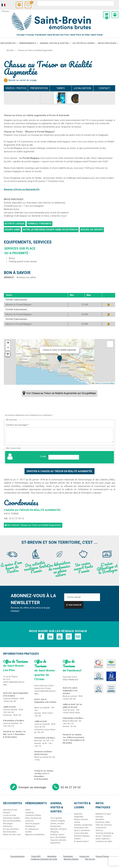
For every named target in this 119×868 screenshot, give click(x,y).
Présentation (39, 88)
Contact (104, 88)
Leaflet (96, 383)
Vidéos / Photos (16, 88)
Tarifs (61, 88)
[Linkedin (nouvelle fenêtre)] (50, 636)
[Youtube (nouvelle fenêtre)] (60, 636)
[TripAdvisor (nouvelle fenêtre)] (78, 636)
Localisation (82, 88)
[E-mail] (64, 457)
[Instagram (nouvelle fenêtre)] (69, 636)
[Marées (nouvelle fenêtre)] (111, 689)
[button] (106, 15)
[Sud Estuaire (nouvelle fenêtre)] (111, 664)
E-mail (44, 456)
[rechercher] (76, 3)
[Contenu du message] (59, 435)
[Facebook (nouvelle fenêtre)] (41, 636)
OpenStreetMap (108, 383)
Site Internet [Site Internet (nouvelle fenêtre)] (34, 525)
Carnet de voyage (31, 3)
